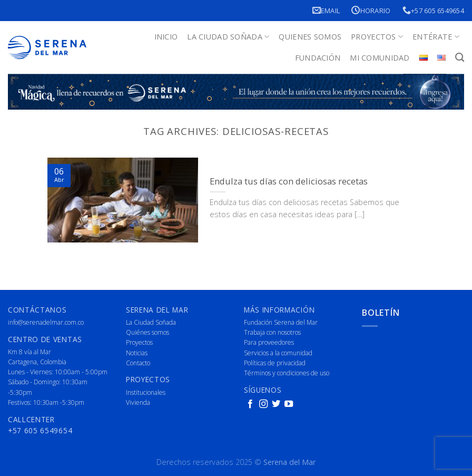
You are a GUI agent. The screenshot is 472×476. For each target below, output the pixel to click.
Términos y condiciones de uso (287, 373)
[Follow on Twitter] (276, 404)
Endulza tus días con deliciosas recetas (289, 181)
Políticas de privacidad (275, 363)
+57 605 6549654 (433, 10)
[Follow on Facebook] (250, 404)
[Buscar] (460, 58)
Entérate (436, 37)
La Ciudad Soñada (228, 37)
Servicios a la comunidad (278, 353)
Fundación (318, 58)
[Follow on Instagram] (263, 404)
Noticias (137, 353)
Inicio (166, 37)
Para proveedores (269, 342)
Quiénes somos (147, 332)
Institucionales (146, 392)
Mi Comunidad (380, 58)
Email (326, 10)
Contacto (138, 363)
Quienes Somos (310, 37)
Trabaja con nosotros (272, 332)
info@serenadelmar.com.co (46, 322)
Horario (371, 10)
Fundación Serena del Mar (281, 322)
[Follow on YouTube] (289, 404)
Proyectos (377, 37)
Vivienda (138, 402)
